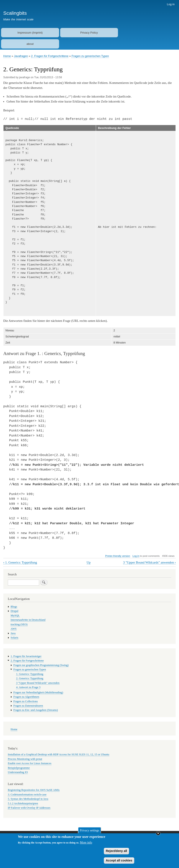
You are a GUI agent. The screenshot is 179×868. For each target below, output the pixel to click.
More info (86, 844)
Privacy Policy (89, 33)
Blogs (14, 607)
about (30, 44)
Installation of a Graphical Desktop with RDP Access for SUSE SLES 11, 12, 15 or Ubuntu (59, 754)
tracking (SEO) (19, 624)
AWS (14, 629)
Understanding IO (18, 772)
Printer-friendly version (118, 556)
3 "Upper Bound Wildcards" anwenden (149, 562)
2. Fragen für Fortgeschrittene (50, 56)
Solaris (15, 638)
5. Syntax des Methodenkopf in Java (28, 799)
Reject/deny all (116, 853)
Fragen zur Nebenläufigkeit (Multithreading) (38, 692)
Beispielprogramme (19, 768)
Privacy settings (89, 832)
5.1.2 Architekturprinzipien (23, 803)
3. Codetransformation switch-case (27, 795)
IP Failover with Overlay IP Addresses (29, 808)
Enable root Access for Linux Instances (30, 763)
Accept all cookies (119, 862)
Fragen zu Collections (26, 701)
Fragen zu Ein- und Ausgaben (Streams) (36, 710)
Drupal (15, 611)
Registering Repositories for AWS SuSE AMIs (34, 790)
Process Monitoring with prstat (25, 759)
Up (89, 562)
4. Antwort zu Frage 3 (28, 687)
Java (13, 633)
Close (158, 835)
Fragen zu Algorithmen (26, 697)
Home (7, 56)
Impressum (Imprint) (30, 33)
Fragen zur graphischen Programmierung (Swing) (41, 665)
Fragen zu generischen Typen (90, 56)
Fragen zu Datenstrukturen (28, 706)
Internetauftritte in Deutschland (28, 620)
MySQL (15, 616)
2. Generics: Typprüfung (30, 678)
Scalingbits (15, 13)
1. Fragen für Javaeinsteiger (26, 656)
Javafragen (21, 56)
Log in (171, 4)
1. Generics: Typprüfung (20, 562)
